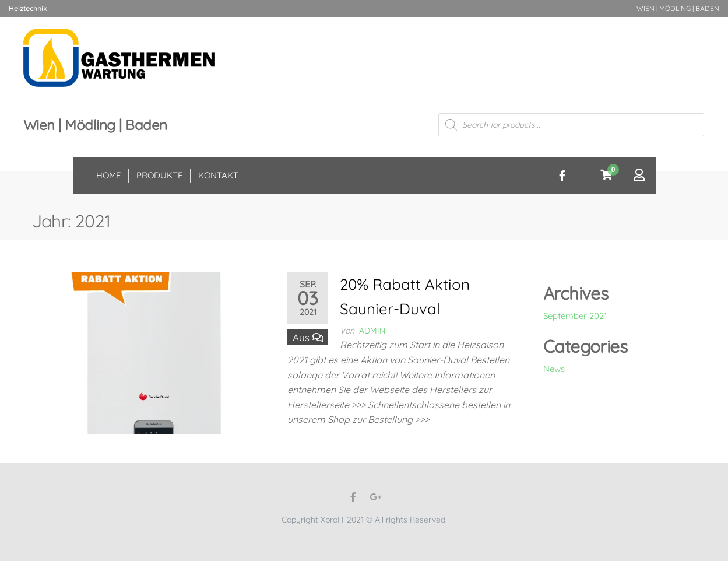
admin (372, 331)
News (554, 369)
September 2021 (575, 316)
